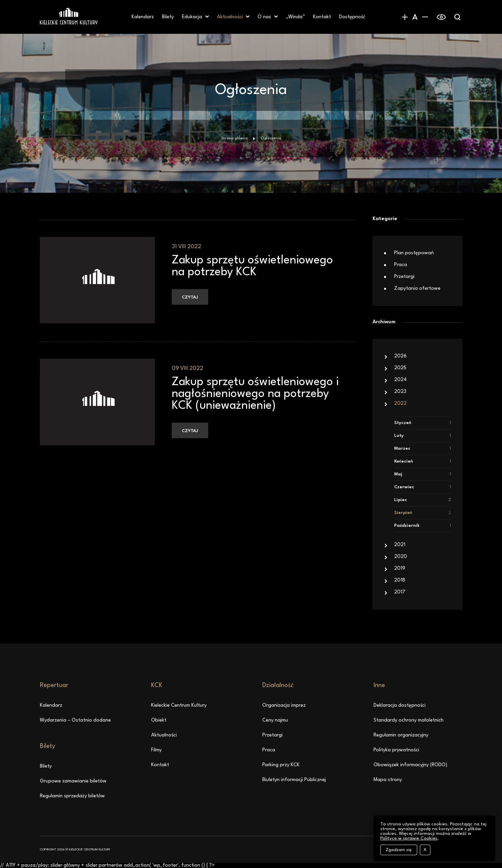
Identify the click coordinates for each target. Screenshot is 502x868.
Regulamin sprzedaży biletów (72, 796)
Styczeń (423, 423)
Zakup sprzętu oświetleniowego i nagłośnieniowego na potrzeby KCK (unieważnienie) (255, 394)
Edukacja (192, 17)
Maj (423, 474)
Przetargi (404, 277)
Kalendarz (143, 17)
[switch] (441, 17)
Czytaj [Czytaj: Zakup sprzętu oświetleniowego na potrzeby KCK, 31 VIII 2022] (190, 297)
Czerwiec (423, 487)
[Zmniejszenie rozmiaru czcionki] (425, 17)
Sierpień (423, 513)
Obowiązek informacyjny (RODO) (410, 765)
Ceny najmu (275, 720)
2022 (400, 404)
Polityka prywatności (396, 750)
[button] (207, 17)
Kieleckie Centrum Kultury (179, 706)
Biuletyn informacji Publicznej (294, 780)
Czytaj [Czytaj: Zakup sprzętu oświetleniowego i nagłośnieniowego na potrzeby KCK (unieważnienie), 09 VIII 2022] (190, 431)
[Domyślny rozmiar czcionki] (415, 17)
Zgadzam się (399, 850)
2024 (400, 380)
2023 (400, 392)
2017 (400, 592)
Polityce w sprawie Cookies (409, 838)
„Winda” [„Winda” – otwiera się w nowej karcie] (295, 17)
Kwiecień (423, 461)
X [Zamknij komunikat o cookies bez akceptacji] (425, 850)
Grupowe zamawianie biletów (73, 781)
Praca (401, 265)
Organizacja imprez (284, 706)
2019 (400, 569)
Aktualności (230, 17)
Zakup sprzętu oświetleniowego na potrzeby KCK (252, 266)
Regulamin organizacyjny (401, 735)
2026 (400, 356)
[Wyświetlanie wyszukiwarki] (457, 17)
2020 (401, 557)
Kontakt (322, 17)
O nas (264, 17)
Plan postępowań (414, 253)
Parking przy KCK (281, 765)
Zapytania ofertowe (417, 289)
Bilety (168, 17)
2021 (400, 545)
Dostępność (352, 17)
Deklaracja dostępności (400, 706)
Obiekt (159, 720)
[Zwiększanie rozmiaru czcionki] (405, 17)
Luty (423, 436)
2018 (400, 580)
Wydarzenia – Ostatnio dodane (75, 720)
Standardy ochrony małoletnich (409, 720)
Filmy (156, 750)
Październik (423, 526)
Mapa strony (388, 780)
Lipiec (423, 500)
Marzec (423, 449)
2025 (400, 368)
